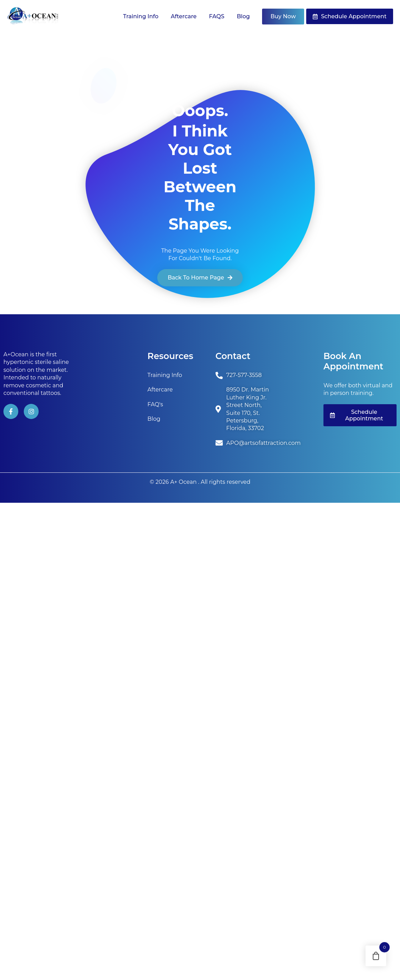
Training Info (141, 16)
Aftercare (184, 16)
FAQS (217, 16)
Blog (243, 16)
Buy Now (283, 16)
